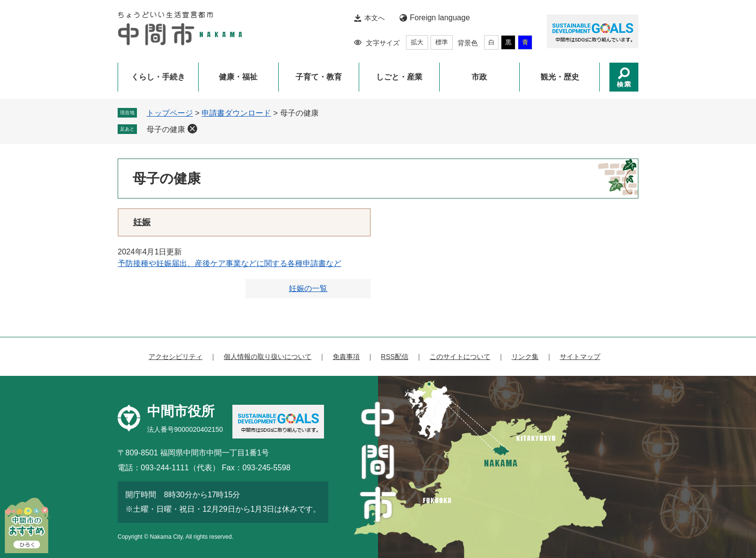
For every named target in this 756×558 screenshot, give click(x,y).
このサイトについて (460, 357)
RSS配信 (395, 357)
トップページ (170, 113)
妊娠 (142, 222)
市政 (479, 77)
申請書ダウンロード (236, 113)
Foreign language (440, 18)
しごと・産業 (399, 77)
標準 (442, 42)
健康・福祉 (238, 77)
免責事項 (346, 357)
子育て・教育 (319, 77)
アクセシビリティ (175, 357)
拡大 (417, 42)
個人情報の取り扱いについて (268, 357)
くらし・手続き (158, 77)
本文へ (375, 18)
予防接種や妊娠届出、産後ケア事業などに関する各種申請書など (229, 263)
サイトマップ (580, 357)
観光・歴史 (560, 77)
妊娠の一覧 (308, 288)
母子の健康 (166, 129)
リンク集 (525, 357)
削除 (192, 129)
